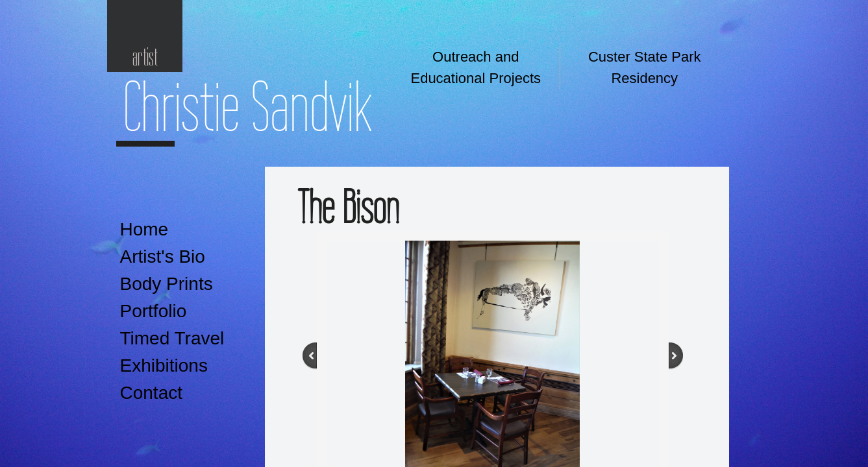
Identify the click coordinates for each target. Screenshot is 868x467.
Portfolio (154, 311)
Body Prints (167, 284)
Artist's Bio (163, 257)
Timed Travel (172, 338)
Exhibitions (164, 365)
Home (144, 229)
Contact (152, 393)
